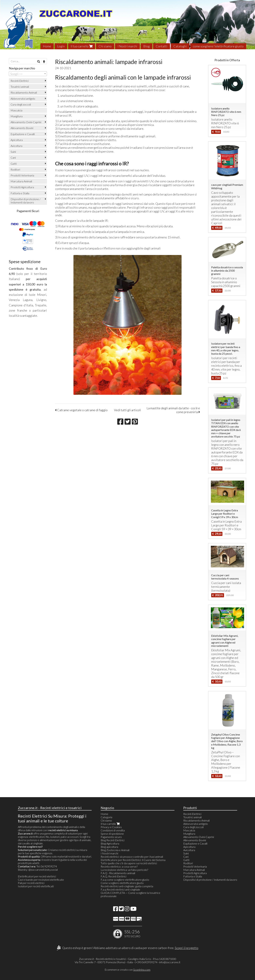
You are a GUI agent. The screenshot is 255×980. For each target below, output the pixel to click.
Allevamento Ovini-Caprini (26, 122)
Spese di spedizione (112, 834)
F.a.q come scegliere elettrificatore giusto (125, 880)
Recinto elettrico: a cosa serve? (119, 866)
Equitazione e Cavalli (23, 134)
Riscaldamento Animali (24, 92)
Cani (13, 158)
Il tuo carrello (82, 46)
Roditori (15, 169)
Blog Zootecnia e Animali (115, 850)
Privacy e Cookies (111, 827)
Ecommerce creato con (127, 970)
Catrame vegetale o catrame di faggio (81, 410)
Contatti (162, 46)
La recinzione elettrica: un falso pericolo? (124, 870)
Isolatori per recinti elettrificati (36, 886)
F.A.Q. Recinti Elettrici (113, 876)
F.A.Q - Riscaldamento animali (118, 873)
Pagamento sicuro (111, 837)
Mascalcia (16, 110)
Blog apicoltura (109, 847)
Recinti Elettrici (20, 81)
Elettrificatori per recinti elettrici (37, 876)
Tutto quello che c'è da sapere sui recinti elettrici (129, 863)
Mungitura (17, 116)
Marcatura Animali (21, 181)
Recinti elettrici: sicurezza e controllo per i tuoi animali (132, 857)
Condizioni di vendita (113, 830)
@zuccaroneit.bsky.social (43, 870)
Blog (146, 46)
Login (61, 46)
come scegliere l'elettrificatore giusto (218, 46)
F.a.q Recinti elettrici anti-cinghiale (120, 889)
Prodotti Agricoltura (22, 187)
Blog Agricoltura (110, 843)
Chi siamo (105, 46)
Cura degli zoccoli (21, 104)
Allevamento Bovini (22, 128)
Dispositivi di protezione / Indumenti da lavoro (26, 201)
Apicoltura (17, 140)
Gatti (14, 164)
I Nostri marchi (127, 46)
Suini (13, 152)
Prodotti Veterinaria (22, 175)
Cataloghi (180, 46)
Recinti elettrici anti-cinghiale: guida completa (127, 886)
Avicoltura (16, 146)
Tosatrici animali (20, 87)
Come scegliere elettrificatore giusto (122, 883)
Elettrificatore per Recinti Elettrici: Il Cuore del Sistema (133, 860)
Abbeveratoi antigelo (23, 99)
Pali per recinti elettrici (31, 883)
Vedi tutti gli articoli (127, 410)
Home (47, 46)
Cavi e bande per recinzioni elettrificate (41, 880)
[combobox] (28, 74)
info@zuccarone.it (170, 962)
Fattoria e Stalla (20, 193)
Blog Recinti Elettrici (113, 840)
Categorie (107, 817)
